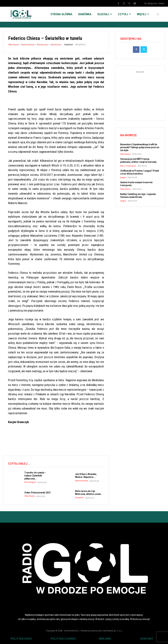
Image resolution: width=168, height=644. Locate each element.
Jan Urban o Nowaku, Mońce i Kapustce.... (86, 476)
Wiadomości (43, 45)
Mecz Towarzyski (128, 166)
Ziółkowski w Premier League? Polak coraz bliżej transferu (140, 172)
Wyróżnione (56, 45)
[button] (158, 14)
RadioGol (69, 45)
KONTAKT (147, 638)
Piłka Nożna (13, 45)
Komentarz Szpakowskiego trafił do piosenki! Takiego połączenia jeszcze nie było (140, 147)
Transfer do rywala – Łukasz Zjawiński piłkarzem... (35, 476)
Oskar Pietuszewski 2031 (38, 493)
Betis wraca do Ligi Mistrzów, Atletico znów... (89, 493)
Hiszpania (80, 497)
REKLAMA (105, 638)
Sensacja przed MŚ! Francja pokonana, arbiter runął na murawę (138, 160)
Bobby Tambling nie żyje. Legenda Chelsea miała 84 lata (138, 195)
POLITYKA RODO (21, 638)
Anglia (123, 177)
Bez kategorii (30, 482)
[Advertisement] (63, 439)
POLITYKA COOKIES (63, 638)
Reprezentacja (28, 45)
